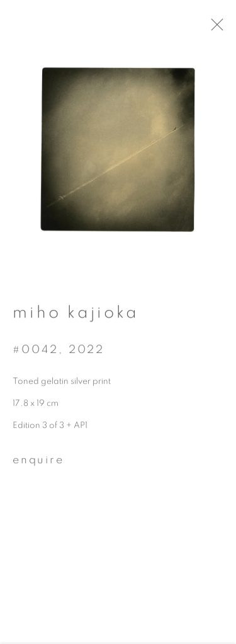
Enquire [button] (38, 464)
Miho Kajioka (76, 317)
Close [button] (227, 28)
